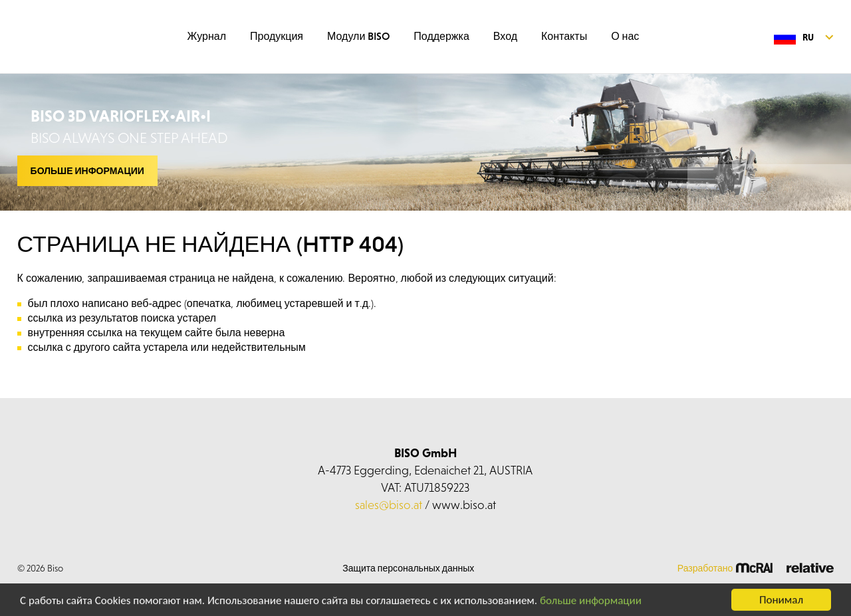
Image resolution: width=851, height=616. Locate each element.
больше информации (591, 602)
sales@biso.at (389, 505)
